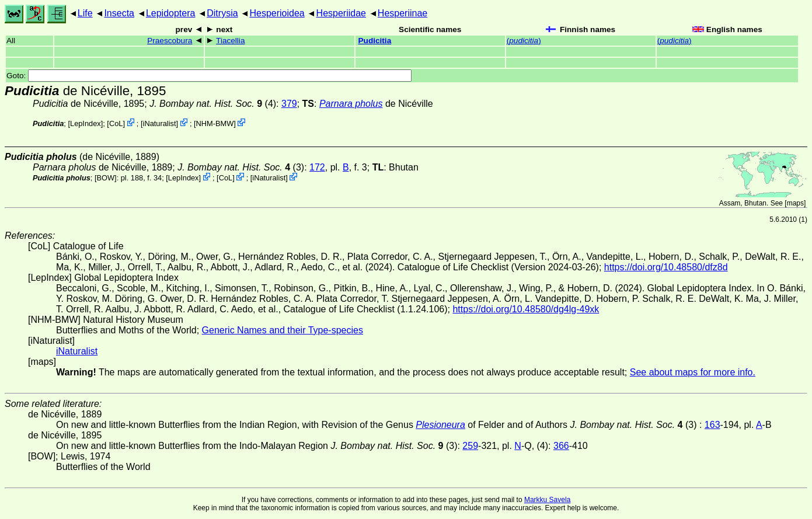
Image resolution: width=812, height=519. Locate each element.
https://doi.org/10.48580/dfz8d (666, 267)
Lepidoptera (171, 13)
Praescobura (170, 41)
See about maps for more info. (693, 372)
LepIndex (86, 123)
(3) (241, 167)
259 (470, 446)
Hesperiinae (402, 13)
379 (289, 104)
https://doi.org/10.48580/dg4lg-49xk (526, 309)
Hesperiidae (341, 13)
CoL (116, 123)
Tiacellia (230, 41)
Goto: (209, 76)
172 (317, 167)
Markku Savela (547, 500)
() (524, 41)
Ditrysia (222, 13)
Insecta (119, 13)
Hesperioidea (277, 13)
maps (795, 203)
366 (561, 446)
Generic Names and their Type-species (283, 330)
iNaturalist (160, 123)
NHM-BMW (215, 123)
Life (85, 13)
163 (712, 425)
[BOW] (106, 178)
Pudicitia (375, 41)
